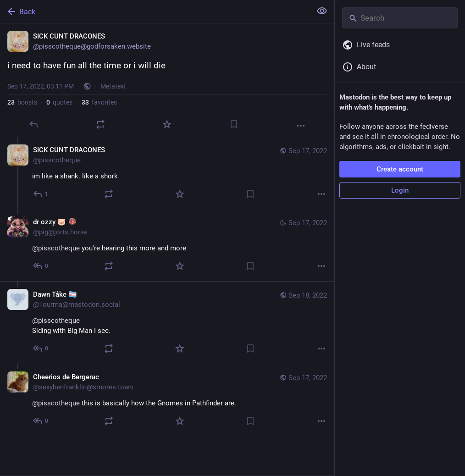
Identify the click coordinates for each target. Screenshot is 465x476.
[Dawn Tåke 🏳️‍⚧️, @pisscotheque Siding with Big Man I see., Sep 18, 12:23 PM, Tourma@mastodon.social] (167, 322)
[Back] (155, 11)
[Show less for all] (322, 11)
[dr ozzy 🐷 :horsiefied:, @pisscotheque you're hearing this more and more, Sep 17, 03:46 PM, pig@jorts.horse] (167, 245)
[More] (301, 126)
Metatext (113, 86)
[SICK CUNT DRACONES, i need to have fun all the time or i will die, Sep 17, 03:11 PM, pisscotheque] (167, 80)
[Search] (400, 18)
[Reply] (33, 124)
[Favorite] (167, 124)
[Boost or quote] (100, 124)
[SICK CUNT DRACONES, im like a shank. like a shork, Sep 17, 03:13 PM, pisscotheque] (167, 173)
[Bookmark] (234, 124)
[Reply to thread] (41, 194)
